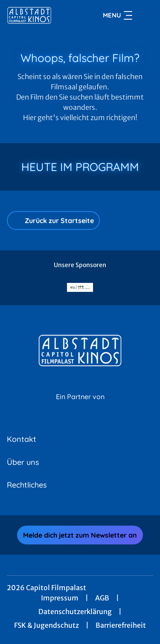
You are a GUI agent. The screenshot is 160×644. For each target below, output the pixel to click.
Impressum (60, 598)
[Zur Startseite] (38, 15)
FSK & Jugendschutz (47, 625)
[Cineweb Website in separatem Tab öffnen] (80, 406)
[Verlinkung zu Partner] (80, 287)
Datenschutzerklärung (75, 612)
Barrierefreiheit (121, 625)
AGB (102, 598)
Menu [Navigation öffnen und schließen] (118, 15)
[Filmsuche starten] (145, 15)
